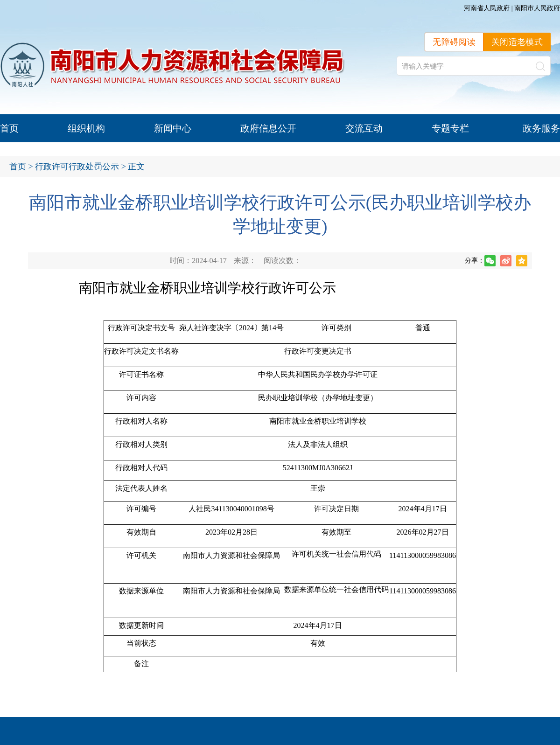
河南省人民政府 (487, 8)
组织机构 (86, 128)
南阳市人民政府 (537, 8)
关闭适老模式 (517, 42)
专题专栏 (450, 128)
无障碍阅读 (454, 42)
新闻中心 (173, 128)
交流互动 (364, 128)
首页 (9, 128)
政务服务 (541, 128)
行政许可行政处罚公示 (77, 167)
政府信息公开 (268, 128)
